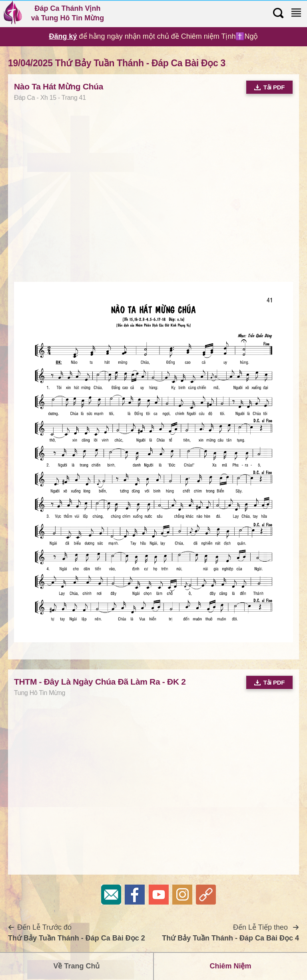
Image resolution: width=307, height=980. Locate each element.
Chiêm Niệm (230, 966)
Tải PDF (269, 87)
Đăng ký (63, 36)
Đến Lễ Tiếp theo (230, 933)
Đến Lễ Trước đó (77, 933)
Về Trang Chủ (76, 966)
